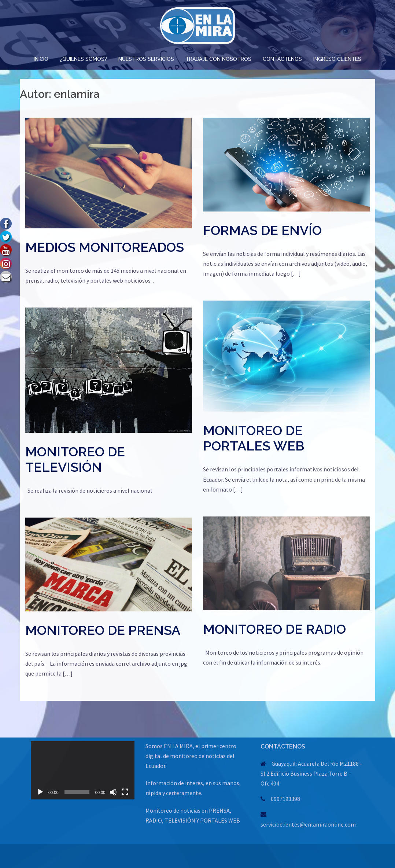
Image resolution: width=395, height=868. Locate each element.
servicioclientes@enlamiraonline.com (308, 824)
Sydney (110, 856)
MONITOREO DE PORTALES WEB (254, 438)
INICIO (41, 59)
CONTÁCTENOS (282, 59)
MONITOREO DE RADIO (274, 629)
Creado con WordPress (53, 856)
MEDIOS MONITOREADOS (105, 247)
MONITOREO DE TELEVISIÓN (75, 459)
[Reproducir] (40, 792)
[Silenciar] (113, 792)
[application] (83, 770)
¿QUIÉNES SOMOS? (83, 59)
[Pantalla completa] (125, 792)
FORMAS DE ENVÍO (262, 230)
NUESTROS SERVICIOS (146, 59)
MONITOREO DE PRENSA (103, 630)
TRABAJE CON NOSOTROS (218, 59)
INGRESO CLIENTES (337, 59)
